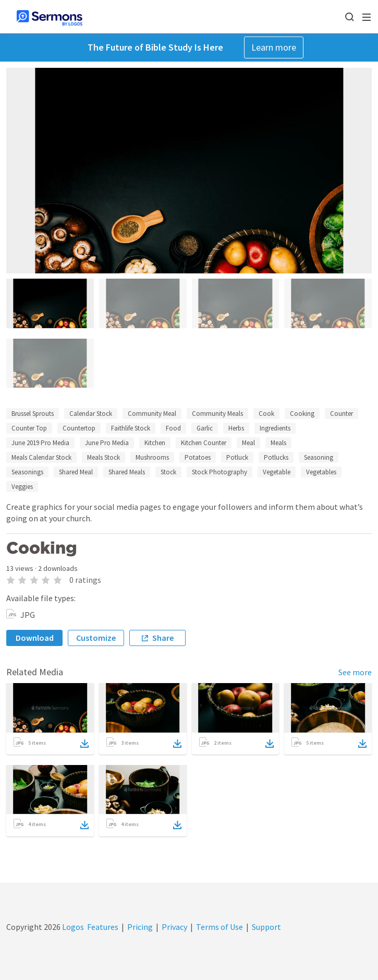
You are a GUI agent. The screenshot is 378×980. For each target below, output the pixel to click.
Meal (248, 443)
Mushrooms (152, 457)
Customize (96, 638)
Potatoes (198, 457)
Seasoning (319, 457)
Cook (266, 414)
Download (35, 638)
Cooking (302, 414)
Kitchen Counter (204, 443)
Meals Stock (103, 457)
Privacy (174, 927)
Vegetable (277, 472)
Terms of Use (220, 927)
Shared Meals (127, 472)
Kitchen (155, 443)
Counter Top (29, 428)
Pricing (140, 927)
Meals (278, 443)
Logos (72, 927)
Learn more (274, 47)
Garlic (205, 428)
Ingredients (275, 428)
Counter (342, 414)
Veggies (22, 487)
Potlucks (276, 457)
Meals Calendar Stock (41, 457)
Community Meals (217, 414)
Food (173, 428)
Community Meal (152, 414)
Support (266, 927)
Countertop (79, 428)
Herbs (236, 428)
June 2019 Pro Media (40, 443)
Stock (168, 472)
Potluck (237, 457)
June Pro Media (107, 443)
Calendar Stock (91, 414)
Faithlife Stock (131, 428)
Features (103, 927)
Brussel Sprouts (33, 414)
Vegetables (321, 472)
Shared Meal (76, 472)
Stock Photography (220, 472)
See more (355, 672)
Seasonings (27, 472)
